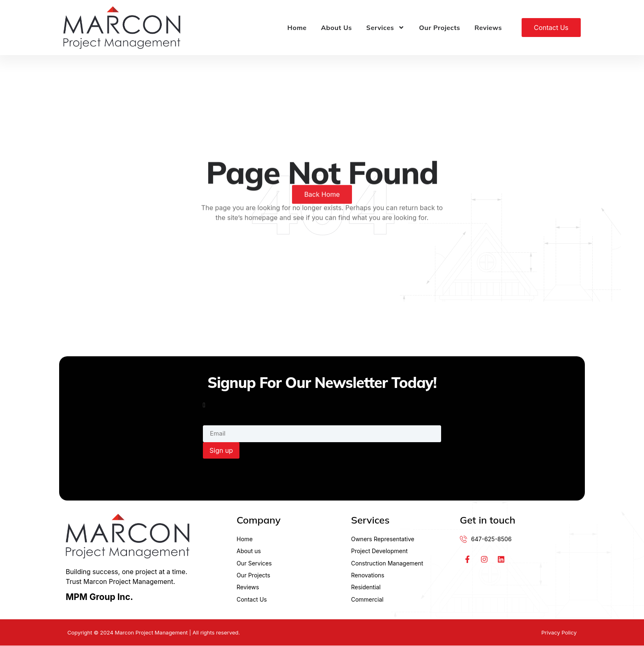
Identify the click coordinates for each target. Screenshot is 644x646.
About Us (337, 28)
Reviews (488, 28)
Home (297, 28)
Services (385, 28)
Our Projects (439, 28)
